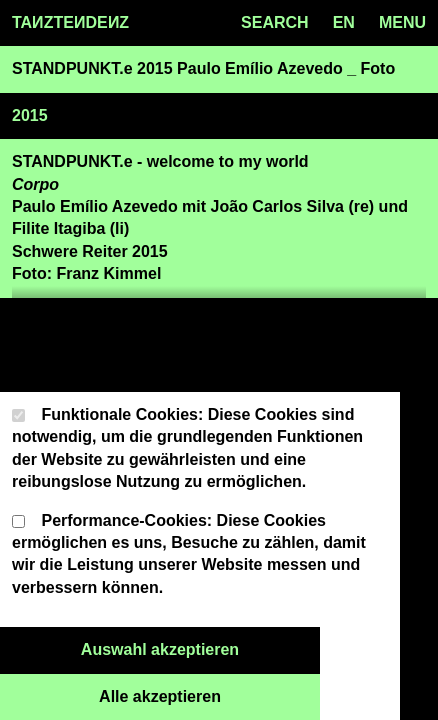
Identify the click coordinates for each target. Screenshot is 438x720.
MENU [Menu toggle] (402, 22)
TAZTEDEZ (70, 23)
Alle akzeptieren (209, 695)
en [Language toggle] (344, 22)
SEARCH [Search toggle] (275, 22)
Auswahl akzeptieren (200, 648)
